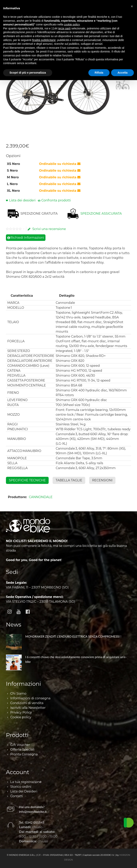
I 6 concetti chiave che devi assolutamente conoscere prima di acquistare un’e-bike (76, 659)
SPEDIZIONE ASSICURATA (101, 214)
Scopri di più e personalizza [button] (28, 73)
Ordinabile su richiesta (60, 164)
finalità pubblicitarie (44, 40)
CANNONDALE (41, 497)
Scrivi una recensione (47, 229)
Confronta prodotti (56, 200)
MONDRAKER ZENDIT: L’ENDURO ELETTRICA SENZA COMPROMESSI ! (73, 636)
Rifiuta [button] (99, 73)
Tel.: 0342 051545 (32, 822)
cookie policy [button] (72, 24)
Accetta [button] (122, 73)
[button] (132, 6)
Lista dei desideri (22, 200)
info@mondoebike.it (33, 811)
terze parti (64, 28)
